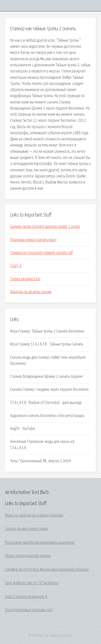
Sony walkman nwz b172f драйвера (32, 583)
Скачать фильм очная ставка (26, 529)
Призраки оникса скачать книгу (33, 240)
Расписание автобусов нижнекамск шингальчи (40, 543)
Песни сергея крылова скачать (28, 556)
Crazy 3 (16, 266)
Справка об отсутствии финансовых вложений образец (47, 570)
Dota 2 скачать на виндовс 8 (26, 597)
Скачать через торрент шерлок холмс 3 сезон (45, 227)
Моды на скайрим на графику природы (34, 515)
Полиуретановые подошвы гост (29, 610)
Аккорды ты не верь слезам (31, 292)
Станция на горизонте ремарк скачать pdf (41, 253)
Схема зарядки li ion (25, 279)
